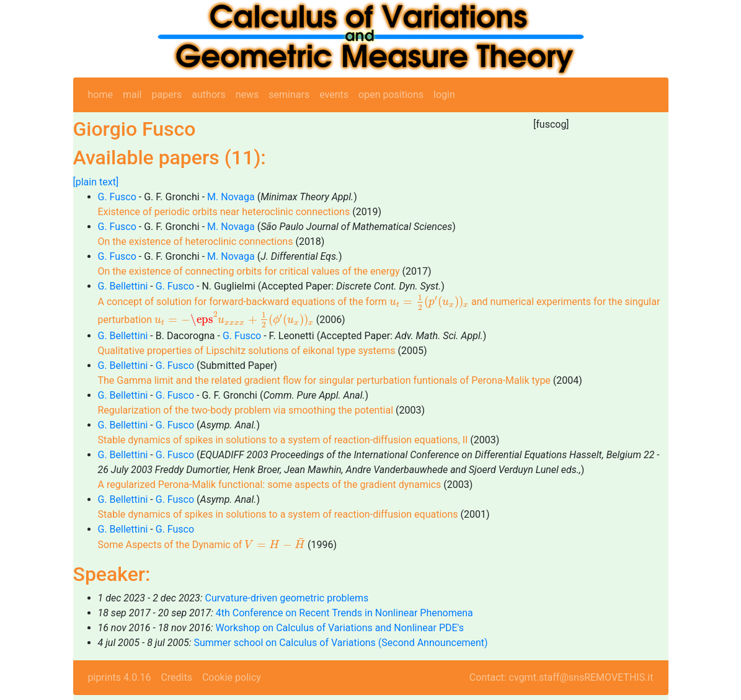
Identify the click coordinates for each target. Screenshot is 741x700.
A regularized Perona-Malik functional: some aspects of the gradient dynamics (270, 485)
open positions (391, 95)
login (444, 95)
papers (166, 95)
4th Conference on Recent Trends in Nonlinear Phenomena (344, 613)
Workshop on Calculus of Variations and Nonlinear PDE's (339, 628)
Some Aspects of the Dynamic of (202, 545)
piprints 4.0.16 (120, 677)
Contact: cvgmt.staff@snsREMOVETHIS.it (561, 677)
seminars (289, 95)
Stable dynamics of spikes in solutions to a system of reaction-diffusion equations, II (283, 440)
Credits (176, 677)
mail (132, 95)
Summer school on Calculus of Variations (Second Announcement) (340, 643)
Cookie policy (232, 677)
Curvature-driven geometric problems (287, 598)
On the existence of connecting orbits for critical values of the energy (249, 271)
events (334, 95)
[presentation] (429, 302)
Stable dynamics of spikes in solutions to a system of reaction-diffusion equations (278, 514)
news (247, 95)
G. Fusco (117, 197)
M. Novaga (231, 197)
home (100, 95)
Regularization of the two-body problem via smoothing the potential (247, 410)
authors (208, 95)
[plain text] (96, 182)
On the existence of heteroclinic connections (196, 241)
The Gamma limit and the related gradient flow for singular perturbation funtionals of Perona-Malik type (324, 380)
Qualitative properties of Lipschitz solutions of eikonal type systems (247, 351)
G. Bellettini (123, 286)
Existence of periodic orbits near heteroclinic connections (224, 212)
